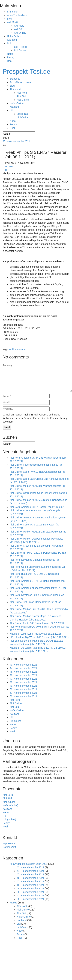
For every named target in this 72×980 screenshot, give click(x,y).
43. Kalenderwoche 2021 (23, 665)
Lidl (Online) (9, 820)
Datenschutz (10, 847)
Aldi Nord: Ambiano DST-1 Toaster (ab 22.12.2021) (38, 507)
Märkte (13, 903)
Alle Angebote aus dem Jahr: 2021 (29, 864)
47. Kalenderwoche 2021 (23, 679)
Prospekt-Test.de (26, 72)
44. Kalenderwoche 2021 (23, 668)
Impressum (9, 843)
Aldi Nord (19, 26)
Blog (10, 19)
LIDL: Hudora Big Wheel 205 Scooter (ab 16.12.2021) (39, 637)
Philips (13, 349)
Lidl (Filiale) (20, 47)
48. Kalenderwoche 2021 (23, 682)
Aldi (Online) (9, 802)
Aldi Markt (13, 22)
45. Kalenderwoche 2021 (16, 141)
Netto (10, 54)
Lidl (9, 43)
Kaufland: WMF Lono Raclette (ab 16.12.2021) (35, 634)
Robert (9, 166)
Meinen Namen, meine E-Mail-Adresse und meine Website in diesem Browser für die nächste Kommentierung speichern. (35, 418)
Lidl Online (20, 50)
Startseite (12, 12)
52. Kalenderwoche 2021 (23, 696)
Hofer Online (14, 36)
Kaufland (12, 40)
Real (10, 61)
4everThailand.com (18, 15)
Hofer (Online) (10, 805)
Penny (11, 57)
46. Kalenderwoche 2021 (23, 675)
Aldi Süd (19, 29)
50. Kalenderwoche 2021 (23, 689)
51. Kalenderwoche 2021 (23, 693)
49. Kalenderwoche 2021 (23, 686)
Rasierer (21, 349)
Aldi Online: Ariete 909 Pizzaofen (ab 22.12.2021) (37, 623)
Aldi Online (20, 33)
